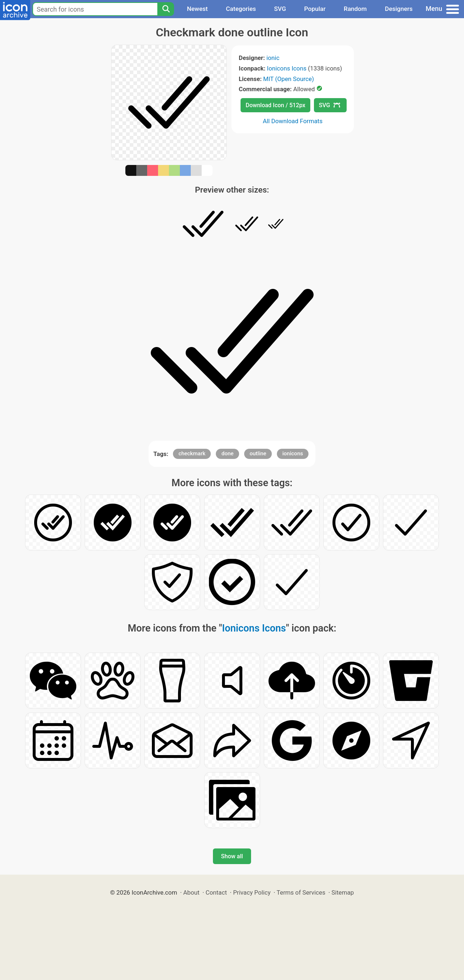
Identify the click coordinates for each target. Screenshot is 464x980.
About (191, 892)
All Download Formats (293, 121)
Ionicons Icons (287, 68)
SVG (280, 9)
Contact (216, 892)
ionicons (293, 453)
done (227, 453)
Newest (197, 9)
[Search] (166, 9)
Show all (232, 856)
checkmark (192, 453)
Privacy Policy (252, 892)
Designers (399, 9)
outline (258, 453)
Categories (241, 9)
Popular (315, 9)
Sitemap (343, 892)
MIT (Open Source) (289, 79)
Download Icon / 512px (275, 105)
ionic (273, 58)
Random (355, 9)
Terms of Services (301, 892)
